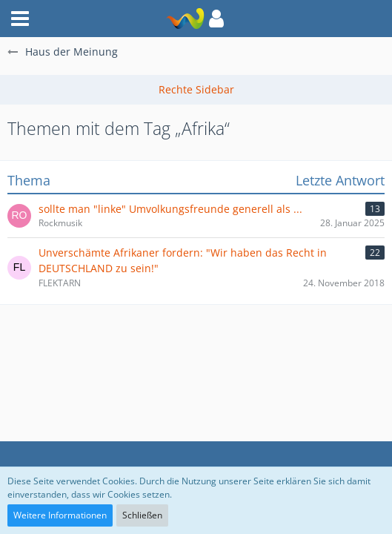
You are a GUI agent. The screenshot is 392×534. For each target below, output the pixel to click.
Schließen (142, 515)
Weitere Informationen (60, 515)
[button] (216, 19)
